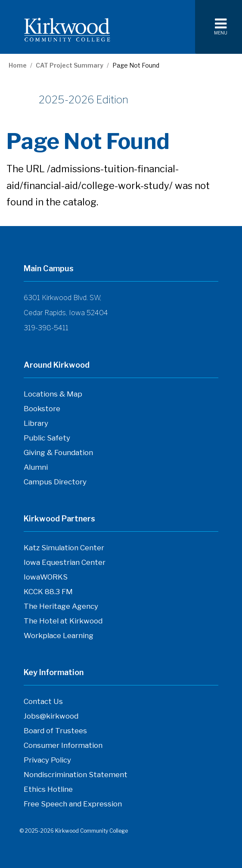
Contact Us (43, 704)
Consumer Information (63, 745)
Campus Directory (55, 484)
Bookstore (42, 411)
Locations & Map (53, 394)
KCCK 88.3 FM (48, 594)
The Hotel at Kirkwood (63, 623)
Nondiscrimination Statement (76, 775)
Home (18, 65)
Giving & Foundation (58, 453)
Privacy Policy (47, 760)
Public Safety (47, 438)
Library (36, 423)
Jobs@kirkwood (51, 718)
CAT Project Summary (70, 65)
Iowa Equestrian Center (65, 564)
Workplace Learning (59, 638)
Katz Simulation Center (64, 548)
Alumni (36, 467)
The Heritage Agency (61, 608)
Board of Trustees (55, 733)
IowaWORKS (46, 579)
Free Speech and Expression (73, 806)
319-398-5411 (46, 328)
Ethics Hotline (48, 791)
